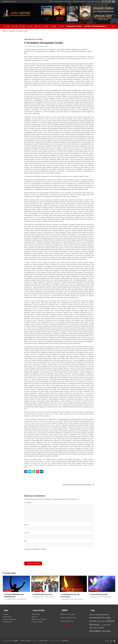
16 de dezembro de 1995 (32, 46)
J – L (29, 26)
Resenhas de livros (74, 26)
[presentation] (38, 556)
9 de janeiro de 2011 (38, 597)
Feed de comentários (9, 619)
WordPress (65, 641)
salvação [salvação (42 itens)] (106, 631)
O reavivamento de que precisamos (70, 596)
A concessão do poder (99, 594)
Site (25, 541)
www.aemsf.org (65, 625)
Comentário (28, 503)
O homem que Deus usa (42, 594)
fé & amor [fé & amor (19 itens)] (101, 621)
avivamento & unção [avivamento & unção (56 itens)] (100, 618)
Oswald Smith (10, 573)
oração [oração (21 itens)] (101, 628)
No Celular (68, 2)
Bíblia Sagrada (36, 614)
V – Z (61, 26)
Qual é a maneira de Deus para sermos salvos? (77, 485)
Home (51, 2)
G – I (21, 26)
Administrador (44, 46)
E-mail (27, 533)
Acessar (5, 614)
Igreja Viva (35, 617)
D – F (14, 26)
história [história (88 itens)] (110, 621)
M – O (37, 26)
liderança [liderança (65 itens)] (94, 625)
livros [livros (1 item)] (101, 625)
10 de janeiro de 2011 (10, 599)
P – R (45, 26)
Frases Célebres (59, 2)
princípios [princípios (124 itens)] (95, 631)
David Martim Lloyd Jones (33, 39)
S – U (53, 26)
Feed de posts (7, 617)
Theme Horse (43, 641)
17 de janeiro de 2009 (67, 599)
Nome (27, 525)
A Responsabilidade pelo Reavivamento (14, 596)
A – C (6, 26)
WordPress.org (7, 622)
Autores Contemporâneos (95, 26)
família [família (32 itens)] (93, 621)
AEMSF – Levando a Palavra (22, 641)
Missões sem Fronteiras (94, 2)
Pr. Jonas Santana (37, 622)
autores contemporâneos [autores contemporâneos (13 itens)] (99, 615)
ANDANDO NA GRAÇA (79, 2)
